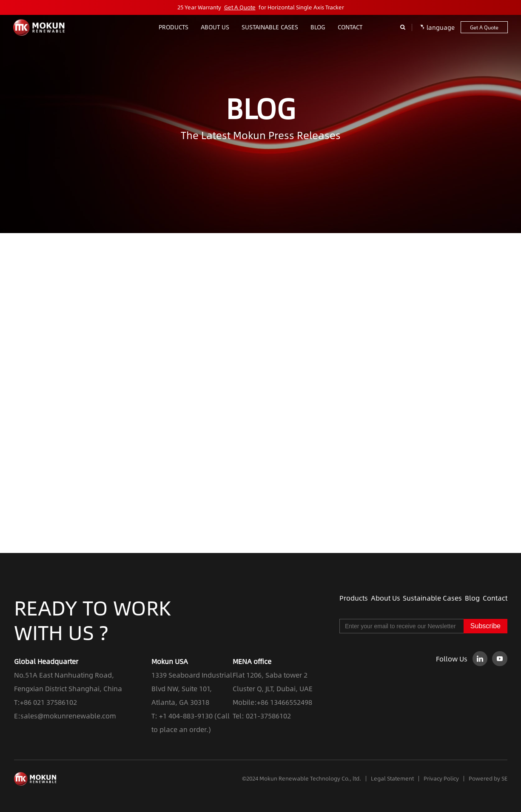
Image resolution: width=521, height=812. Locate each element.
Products (174, 27)
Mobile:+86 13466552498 (272, 702)
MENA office (252, 661)
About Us (386, 598)
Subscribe (485, 626)
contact (350, 27)
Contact (495, 598)
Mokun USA (170, 661)
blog (318, 27)
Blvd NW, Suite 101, (182, 688)
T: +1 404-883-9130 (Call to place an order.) (191, 722)
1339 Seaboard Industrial (192, 675)
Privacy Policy (441, 779)
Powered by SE (488, 779)
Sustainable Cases (270, 27)
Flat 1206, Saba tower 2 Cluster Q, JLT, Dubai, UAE (273, 682)
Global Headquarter (46, 661)
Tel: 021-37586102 (262, 716)
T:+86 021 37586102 (46, 702)
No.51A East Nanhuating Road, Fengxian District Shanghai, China (68, 682)
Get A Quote (240, 7)
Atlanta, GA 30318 (180, 702)
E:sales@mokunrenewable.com (65, 716)
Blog (472, 598)
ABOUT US (215, 27)
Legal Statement (392, 779)
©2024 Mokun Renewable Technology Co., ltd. (302, 779)
